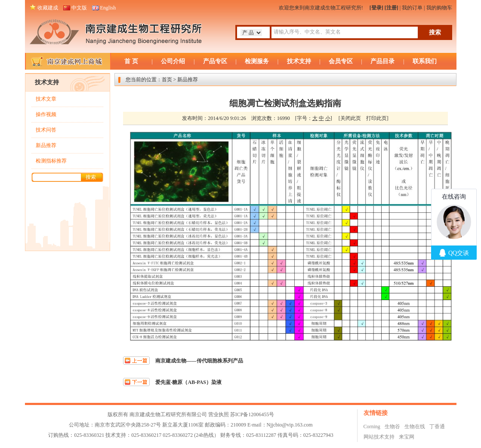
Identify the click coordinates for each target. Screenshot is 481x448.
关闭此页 (351, 118)
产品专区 (215, 61)
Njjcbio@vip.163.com (290, 425)
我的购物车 (439, 8)
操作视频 (46, 114)
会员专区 (341, 61)
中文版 (79, 8)
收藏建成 (48, 8)
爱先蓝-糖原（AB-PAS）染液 (188, 382)
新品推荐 (46, 145)
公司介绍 (173, 61)
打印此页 (376, 118)
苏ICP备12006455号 (252, 414)
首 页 (131, 61)
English (108, 8)
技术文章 (46, 99)
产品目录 (382, 61)
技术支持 (299, 61)
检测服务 (257, 61)
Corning (372, 427)
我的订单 (412, 8)
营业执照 (219, 414)
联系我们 (425, 61)
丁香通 (437, 427)
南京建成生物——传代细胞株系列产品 (199, 361)
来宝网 (407, 437)
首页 (167, 80)
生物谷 (392, 427)
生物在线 (415, 427)
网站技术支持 (379, 437)
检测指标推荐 (51, 161)
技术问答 (46, 130)
